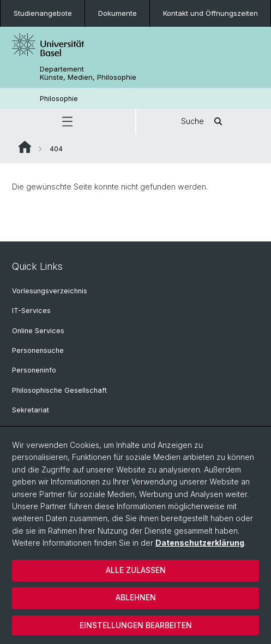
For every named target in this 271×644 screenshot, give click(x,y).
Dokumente (118, 13)
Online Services (38, 331)
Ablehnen (136, 597)
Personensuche (38, 350)
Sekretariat (31, 410)
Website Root (25, 147)
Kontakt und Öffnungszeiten (210, 13)
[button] (68, 122)
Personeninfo (34, 370)
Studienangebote (43, 13)
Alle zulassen (136, 570)
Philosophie (59, 99)
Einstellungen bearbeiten (136, 625)
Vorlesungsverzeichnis (50, 291)
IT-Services (31, 311)
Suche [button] (203, 122)
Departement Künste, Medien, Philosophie (88, 73)
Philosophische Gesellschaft (59, 390)
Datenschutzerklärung (200, 543)
